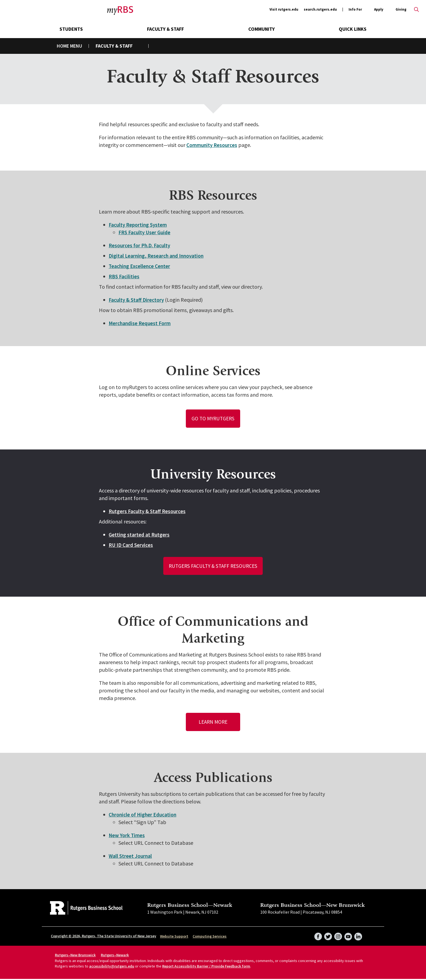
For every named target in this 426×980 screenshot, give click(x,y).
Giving (401, 9)
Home (63, 46)
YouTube (348, 936)
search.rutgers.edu (320, 9)
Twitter (327, 936)
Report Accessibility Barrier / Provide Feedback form (206, 967)
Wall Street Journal (131, 857)
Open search (416, 10)
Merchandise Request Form (140, 323)
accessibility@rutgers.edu (112, 967)
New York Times (127, 836)
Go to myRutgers (213, 419)
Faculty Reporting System (139, 225)
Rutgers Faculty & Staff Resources (148, 511)
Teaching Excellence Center (140, 266)
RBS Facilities (124, 276)
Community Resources (213, 145)
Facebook (317, 936)
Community (261, 29)
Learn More (213, 723)
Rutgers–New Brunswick (75, 956)
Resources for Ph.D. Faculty (141, 245)
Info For (355, 10)
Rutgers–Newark (115, 956)
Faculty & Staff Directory (137, 300)
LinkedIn (358, 936)
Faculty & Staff (165, 29)
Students (71, 29)
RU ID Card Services (131, 545)
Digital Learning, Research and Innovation (157, 256)
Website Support (174, 937)
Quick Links (353, 29)
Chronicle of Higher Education (144, 816)
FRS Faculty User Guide (145, 232)
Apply (379, 10)
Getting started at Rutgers (140, 535)
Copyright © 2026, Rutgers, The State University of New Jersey (104, 937)
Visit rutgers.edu (284, 9)
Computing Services (210, 937)
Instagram (337, 936)
